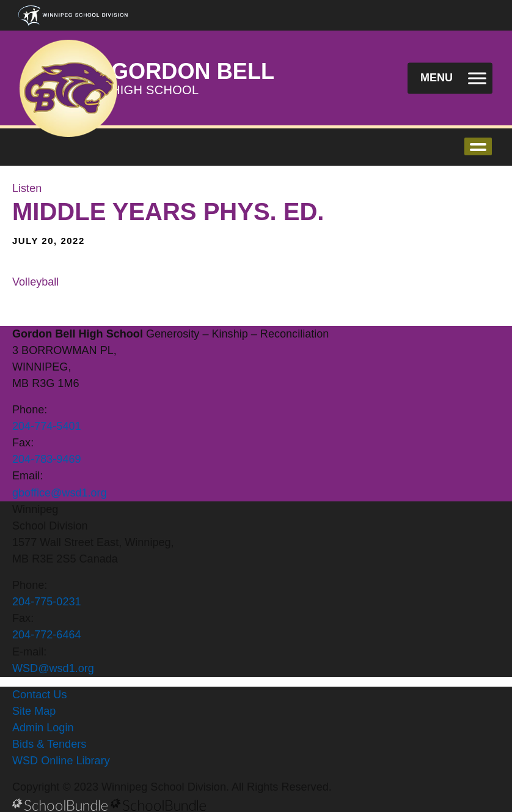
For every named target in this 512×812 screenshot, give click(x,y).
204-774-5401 (47, 426)
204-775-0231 (47, 602)
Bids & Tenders (49, 744)
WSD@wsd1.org (53, 668)
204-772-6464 (47, 635)
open (478, 146)
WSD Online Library (61, 761)
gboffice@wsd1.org (60, 493)
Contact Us (39, 695)
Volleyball (35, 282)
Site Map (34, 711)
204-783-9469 (47, 459)
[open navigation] (450, 78)
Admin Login (43, 728)
